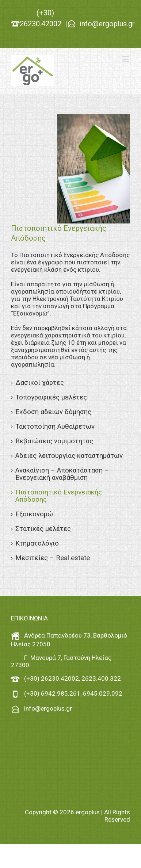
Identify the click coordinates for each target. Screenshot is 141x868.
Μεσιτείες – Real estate (53, 558)
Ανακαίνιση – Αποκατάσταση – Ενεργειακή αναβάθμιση (62, 474)
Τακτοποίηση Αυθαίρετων (55, 427)
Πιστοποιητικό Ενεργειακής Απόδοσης (59, 496)
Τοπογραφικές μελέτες (51, 397)
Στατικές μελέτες (43, 529)
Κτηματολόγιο (37, 543)
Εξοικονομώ (34, 514)
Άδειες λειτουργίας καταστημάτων (69, 456)
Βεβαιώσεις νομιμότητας (54, 441)
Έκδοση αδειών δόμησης (53, 412)
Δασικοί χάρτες (40, 383)
